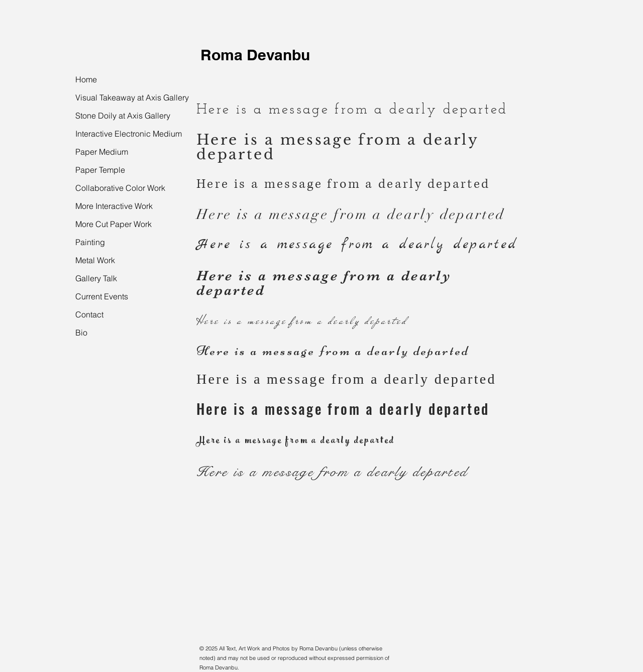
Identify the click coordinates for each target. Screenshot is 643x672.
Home (86, 79)
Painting (90, 242)
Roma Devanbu (255, 55)
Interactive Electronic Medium (129, 134)
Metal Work (95, 260)
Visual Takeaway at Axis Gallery (132, 97)
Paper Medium (102, 152)
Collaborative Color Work (120, 188)
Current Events (102, 296)
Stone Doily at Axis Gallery (123, 116)
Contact (89, 314)
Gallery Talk (96, 278)
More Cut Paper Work (114, 224)
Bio (81, 332)
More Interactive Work (114, 206)
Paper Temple (100, 170)
